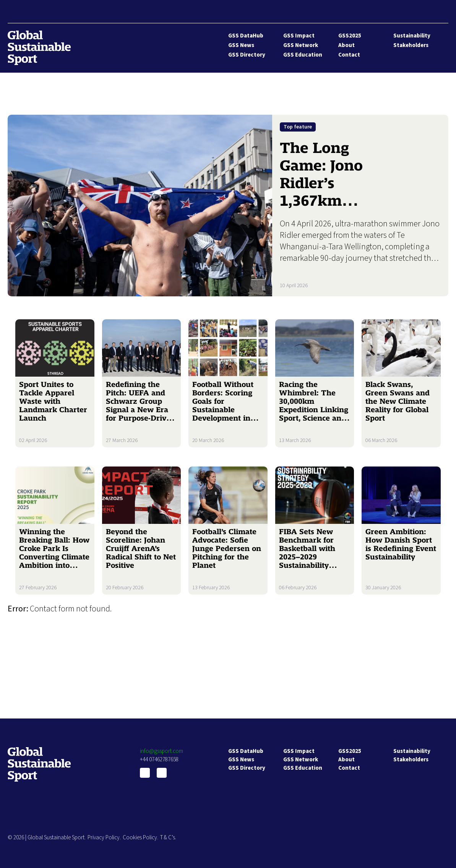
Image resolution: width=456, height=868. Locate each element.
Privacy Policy (104, 838)
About (346, 45)
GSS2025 (350, 36)
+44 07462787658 (159, 760)
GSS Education (303, 55)
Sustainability (412, 36)
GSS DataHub (246, 36)
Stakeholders (411, 45)
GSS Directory (247, 55)
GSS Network (301, 45)
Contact (349, 55)
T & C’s (168, 838)
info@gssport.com (161, 751)
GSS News (241, 45)
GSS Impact (299, 36)
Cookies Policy (140, 838)
